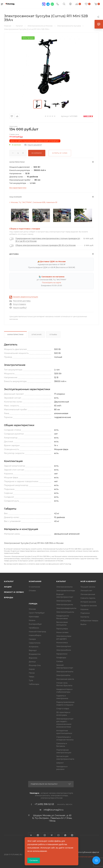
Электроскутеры (64, 601)
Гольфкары (61, 658)
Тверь (32, 677)
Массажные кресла (65, 679)
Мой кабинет (88, 581)
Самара (32, 639)
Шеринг (60, 763)
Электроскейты (63, 675)
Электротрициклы (65, 604)
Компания (35, 581)
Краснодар (34, 616)
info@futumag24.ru (54, 810)
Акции (8, 587)
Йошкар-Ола (35, 665)
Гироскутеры (62, 629)
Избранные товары (89, 621)
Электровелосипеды (66, 590)
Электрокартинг (64, 646)
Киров (32, 669)
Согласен (34, 860)
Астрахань (34, 647)
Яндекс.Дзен (72, 835)
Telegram (52, 835)
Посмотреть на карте (51, 282)
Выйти (83, 624)
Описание (36, 335)
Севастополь (35, 643)
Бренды (9, 597)
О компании (34, 587)
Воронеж (33, 658)
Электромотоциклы (65, 612)
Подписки (85, 613)
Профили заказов (89, 605)
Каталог (9, 581)
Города (33, 604)
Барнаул (33, 650)
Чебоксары (34, 684)
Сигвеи (60, 661)
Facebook (38, 835)
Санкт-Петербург (37, 613)
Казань (32, 620)
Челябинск (34, 628)
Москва (32, 609)
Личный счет (86, 590)
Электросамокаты (64, 587)
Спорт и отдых (63, 709)
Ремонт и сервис (14, 592)
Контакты (85, 617)
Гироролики (62, 654)
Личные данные (88, 594)
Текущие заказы (88, 587)
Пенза (32, 673)
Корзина (84, 609)
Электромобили (64, 650)
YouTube (58, 835)
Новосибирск (35, 635)
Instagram (45, 835)
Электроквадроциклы (66, 608)
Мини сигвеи (62, 632)
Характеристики (15, 335)
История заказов (88, 602)
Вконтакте (31, 835)
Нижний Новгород (37, 632)
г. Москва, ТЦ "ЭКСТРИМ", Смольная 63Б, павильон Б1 (33, 202)
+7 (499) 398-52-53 (44, 804)
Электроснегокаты (65, 671)
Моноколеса (62, 643)
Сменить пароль (88, 598)
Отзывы (53, 335)
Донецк (32, 662)
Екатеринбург (35, 624)
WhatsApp (65, 835)
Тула (31, 680)
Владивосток (35, 654)
